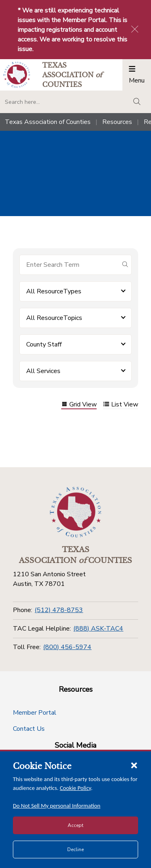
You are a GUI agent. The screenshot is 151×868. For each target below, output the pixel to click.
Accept (75, 825)
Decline (75, 849)
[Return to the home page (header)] (17, 75)
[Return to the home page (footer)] (76, 512)
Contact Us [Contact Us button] (29, 729)
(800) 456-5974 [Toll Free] (67, 647)
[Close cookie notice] (134, 765)
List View (121, 405)
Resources (117, 122)
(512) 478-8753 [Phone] (59, 610)
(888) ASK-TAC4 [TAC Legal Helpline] (98, 629)
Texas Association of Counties (48, 122)
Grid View (79, 405)
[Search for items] (69, 265)
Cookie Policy (76, 788)
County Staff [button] (44, 344)
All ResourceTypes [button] (54, 291)
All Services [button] (43, 371)
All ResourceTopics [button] (54, 318)
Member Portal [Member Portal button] (35, 713)
